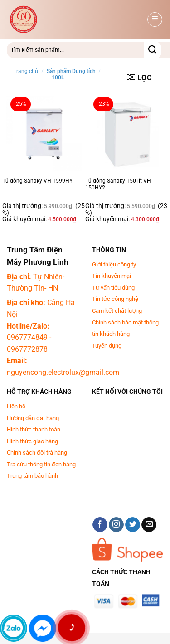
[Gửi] (153, 50)
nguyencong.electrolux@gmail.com (63, 372)
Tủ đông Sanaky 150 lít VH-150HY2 (119, 184)
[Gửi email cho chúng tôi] (149, 525)
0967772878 (27, 349)
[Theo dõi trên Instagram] (116, 525)
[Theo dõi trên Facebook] (100, 525)
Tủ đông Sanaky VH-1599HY (37, 181)
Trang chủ (26, 71)
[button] (155, 19)
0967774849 (27, 337)
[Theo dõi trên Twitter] (133, 525)
